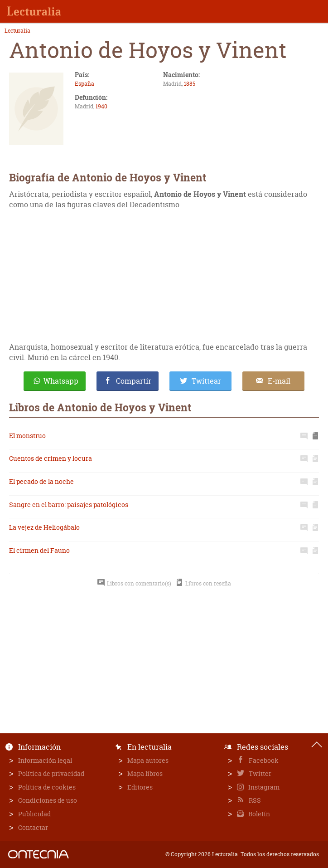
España (84, 84)
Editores (140, 787)
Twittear (206, 381)
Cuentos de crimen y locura (51, 458)
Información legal (45, 760)
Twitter (259, 773)
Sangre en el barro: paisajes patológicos (69, 505)
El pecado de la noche (41, 481)
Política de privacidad (51, 773)
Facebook (263, 760)
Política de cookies (47, 787)
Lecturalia (17, 31)
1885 (190, 84)
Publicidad (34, 814)
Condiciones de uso (48, 800)
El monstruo (27, 436)
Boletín (258, 814)
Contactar (33, 827)
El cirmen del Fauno (39, 550)
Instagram (263, 787)
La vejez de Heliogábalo (44, 527)
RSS (254, 800)
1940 (101, 106)
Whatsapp (61, 381)
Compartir (134, 381)
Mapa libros (145, 773)
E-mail (279, 381)
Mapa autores (148, 760)
